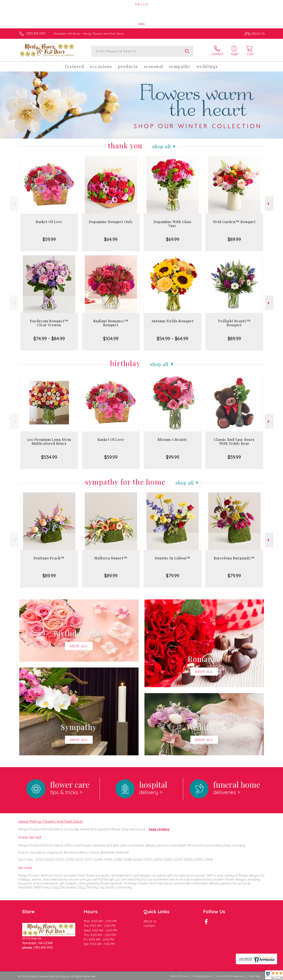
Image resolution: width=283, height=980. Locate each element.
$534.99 (49, 457)
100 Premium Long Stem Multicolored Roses (49, 441)
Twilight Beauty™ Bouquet (234, 323)
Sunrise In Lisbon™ (173, 558)
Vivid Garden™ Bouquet (234, 222)
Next (269, 204)
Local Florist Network (230, 976)
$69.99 (173, 239)
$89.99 (234, 239)
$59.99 (49, 239)
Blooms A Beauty (172, 439)
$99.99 (173, 457)
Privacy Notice (202, 976)
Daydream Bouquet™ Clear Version (49, 323)
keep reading (159, 829)
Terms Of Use (179, 976)
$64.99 (111, 239)
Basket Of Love (49, 222)
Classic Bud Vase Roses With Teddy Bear (234, 441)
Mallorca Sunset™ (111, 558)
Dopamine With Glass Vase (172, 224)
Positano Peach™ (49, 558)
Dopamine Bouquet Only (111, 222)
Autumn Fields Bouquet (172, 321)
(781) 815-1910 (36, 33)
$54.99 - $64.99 (172, 338)
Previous (14, 204)
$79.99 (173, 576)
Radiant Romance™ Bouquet (111, 323)
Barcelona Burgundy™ (234, 558)
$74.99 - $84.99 (49, 338)
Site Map (254, 976)
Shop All (162, 146)
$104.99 (111, 338)
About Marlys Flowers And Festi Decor (51, 821)
